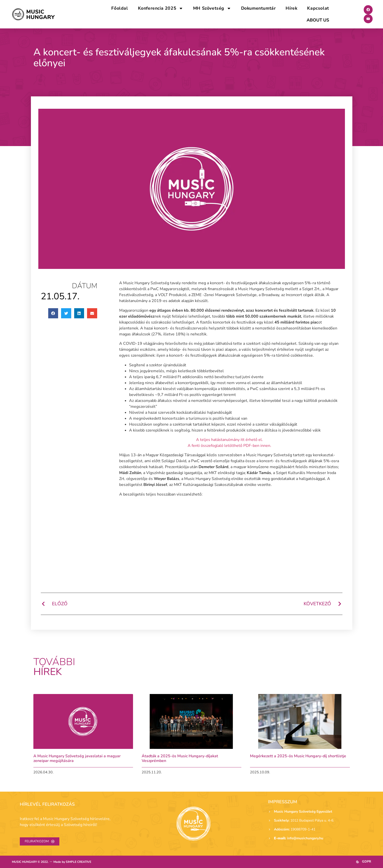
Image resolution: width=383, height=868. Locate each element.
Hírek (291, 8)
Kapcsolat (318, 8)
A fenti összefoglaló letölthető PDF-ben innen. (229, 446)
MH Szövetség (212, 8)
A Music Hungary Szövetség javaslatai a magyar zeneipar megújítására (77, 758)
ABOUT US (318, 20)
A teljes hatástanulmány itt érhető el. (229, 440)
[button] (53, 313)
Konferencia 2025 (161, 8)
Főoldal (120, 8)
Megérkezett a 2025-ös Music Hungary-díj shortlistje (298, 756)
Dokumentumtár (259, 8)
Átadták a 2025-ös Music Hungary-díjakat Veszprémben (180, 758)
